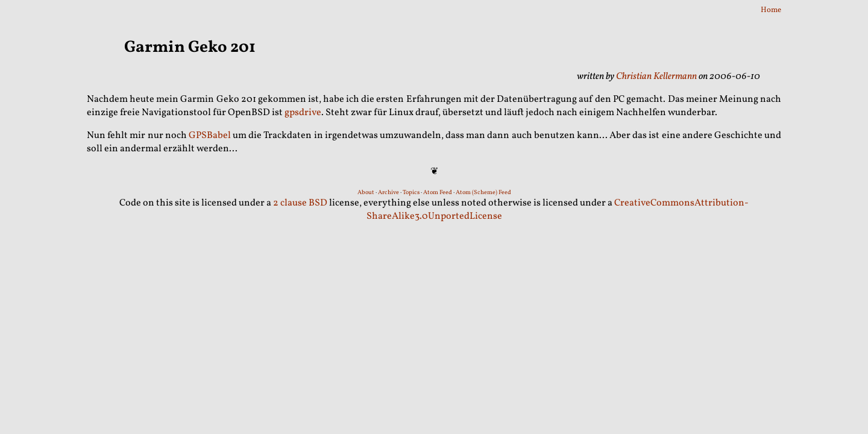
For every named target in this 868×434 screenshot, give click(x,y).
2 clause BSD (300, 203)
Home (771, 10)
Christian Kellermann (656, 77)
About (366, 192)
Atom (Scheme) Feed (483, 192)
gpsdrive (303, 113)
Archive (388, 192)
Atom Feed (438, 192)
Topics (411, 192)
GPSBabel (210, 136)
